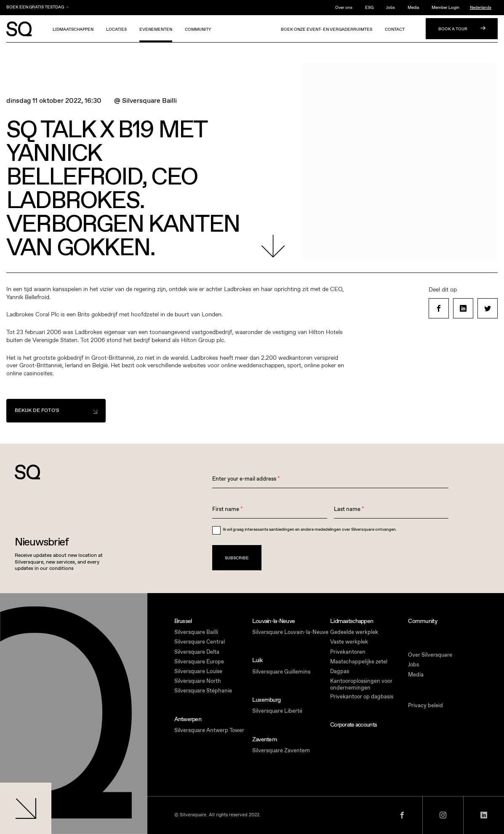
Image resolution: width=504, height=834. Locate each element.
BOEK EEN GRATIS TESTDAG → (38, 7)
